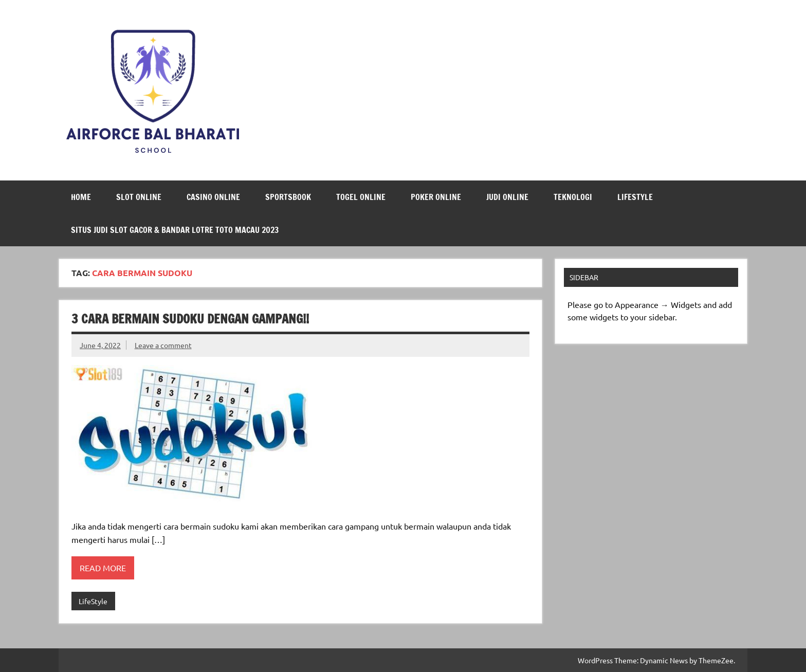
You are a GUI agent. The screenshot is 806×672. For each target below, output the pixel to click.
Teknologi (573, 197)
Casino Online (213, 197)
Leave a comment (163, 345)
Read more (103, 568)
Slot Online (139, 197)
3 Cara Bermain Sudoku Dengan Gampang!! (190, 319)
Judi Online (507, 197)
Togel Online (361, 197)
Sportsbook (288, 197)
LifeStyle (635, 197)
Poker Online (436, 197)
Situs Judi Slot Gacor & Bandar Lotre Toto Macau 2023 (175, 230)
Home (81, 197)
